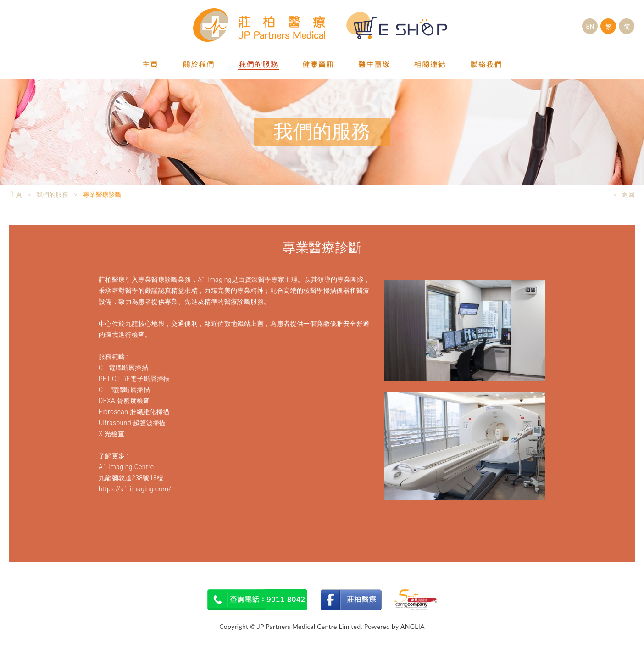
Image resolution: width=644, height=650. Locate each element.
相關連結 (430, 65)
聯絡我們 (486, 65)
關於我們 (198, 65)
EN (590, 27)
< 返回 (624, 195)
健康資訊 (318, 65)
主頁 (150, 65)
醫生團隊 (374, 65)
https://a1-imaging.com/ (135, 489)
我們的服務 (258, 65)
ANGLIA (413, 626)
